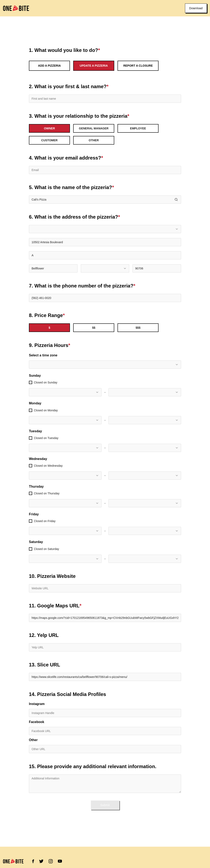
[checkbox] (31, 382)
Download (196, 8)
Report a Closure (138, 66)
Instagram (37, 704)
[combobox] (105, 229)
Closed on (46, 382)
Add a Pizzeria (50, 66)
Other (33, 740)
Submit (105, 805)
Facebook (37, 722)
